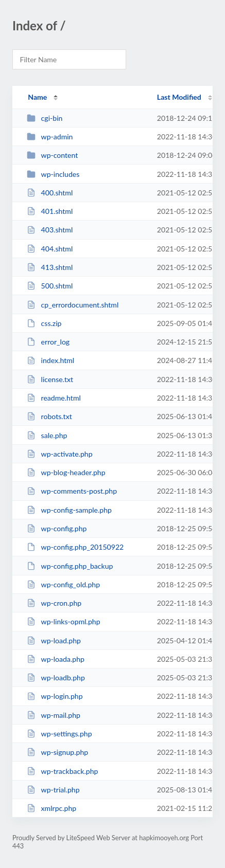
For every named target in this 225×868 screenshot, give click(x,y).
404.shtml (50, 249)
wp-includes (53, 174)
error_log (48, 342)
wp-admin (50, 137)
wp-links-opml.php (63, 621)
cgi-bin (45, 118)
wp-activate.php (59, 454)
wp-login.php (55, 696)
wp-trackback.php (62, 771)
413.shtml (50, 267)
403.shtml (50, 230)
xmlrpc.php (51, 808)
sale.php (47, 435)
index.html (50, 360)
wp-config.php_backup (70, 566)
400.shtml (50, 193)
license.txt (50, 379)
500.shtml (50, 286)
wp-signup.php (57, 752)
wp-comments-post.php (72, 491)
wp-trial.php (53, 790)
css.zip (44, 323)
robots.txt (49, 416)
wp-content (52, 155)
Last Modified (179, 97)
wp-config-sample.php (69, 510)
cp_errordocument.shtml (73, 305)
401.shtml (50, 211)
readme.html (54, 398)
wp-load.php (54, 640)
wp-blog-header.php (66, 472)
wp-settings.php (59, 734)
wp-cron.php (54, 603)
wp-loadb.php (56, 677)
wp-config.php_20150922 (75, 547)
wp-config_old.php (63, 584)
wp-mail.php (54, 715)
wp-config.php (57, 528)
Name (37, 97)
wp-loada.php (56, 659)
